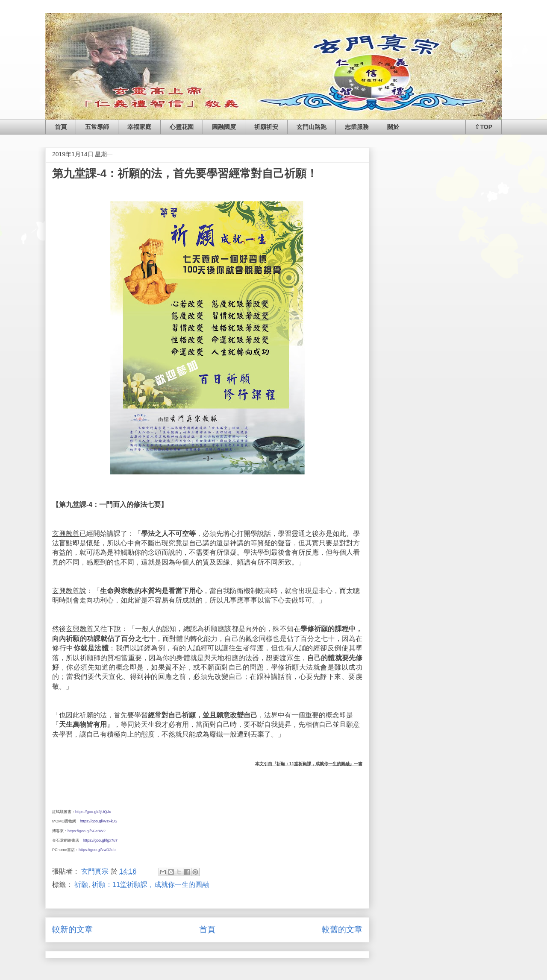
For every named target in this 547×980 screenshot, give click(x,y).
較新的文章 (72, 929)
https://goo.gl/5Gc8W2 (87, 831)
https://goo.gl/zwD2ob (97, 850)
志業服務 (357, 127)
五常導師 (97, 127)
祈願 (81, 885)
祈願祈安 (266, 127)
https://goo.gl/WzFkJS (99, 821)
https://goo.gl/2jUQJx (93, 812)
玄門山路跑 (312, 127)
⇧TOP (484, 127)
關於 (393, 127)
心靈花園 (182, 127)
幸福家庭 (139, 127)
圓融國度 (224, 127)
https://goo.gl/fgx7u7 (100, 840)
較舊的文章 (342, 929)
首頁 (61, 127)
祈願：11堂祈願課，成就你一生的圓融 (150, 885)
